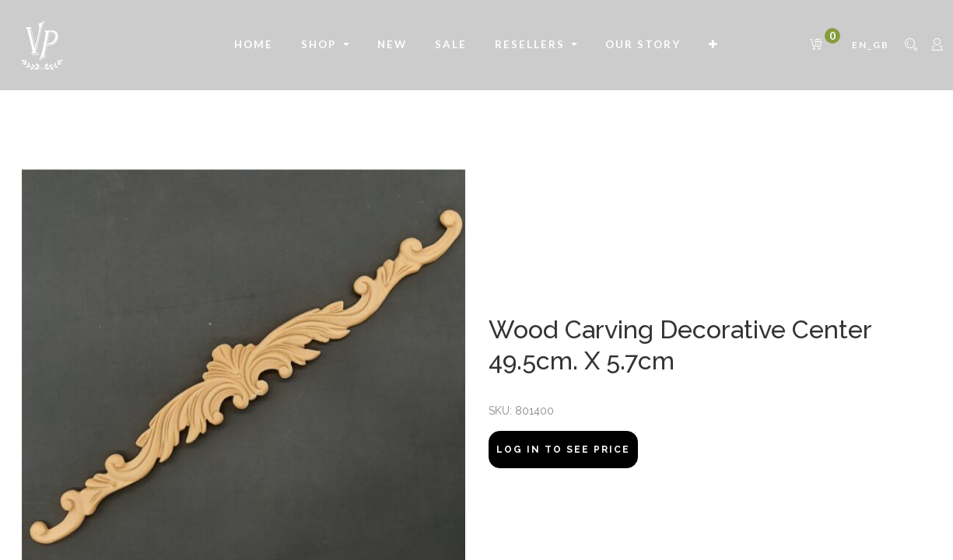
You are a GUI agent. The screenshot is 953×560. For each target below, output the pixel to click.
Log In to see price (563, 450)
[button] (714, 45)
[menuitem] (254, 45)
